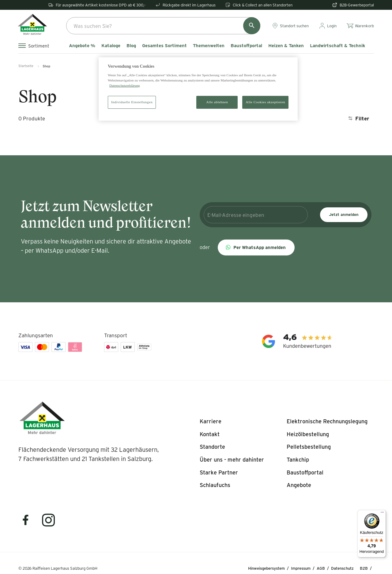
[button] (256, 247)
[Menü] (382, 514)
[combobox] (163, 26)
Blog (131, 46)
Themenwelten (209, 46)
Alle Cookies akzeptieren (265, 102)
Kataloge (111, 46)
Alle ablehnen (217, 102)
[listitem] (211, 421)
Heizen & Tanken (286, 46)
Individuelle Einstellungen (132, 102)
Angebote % (82, 46)
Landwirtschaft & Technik (337, 46)
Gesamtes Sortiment (164, 46)
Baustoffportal (246, 46)
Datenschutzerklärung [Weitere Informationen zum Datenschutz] (125, 85)
